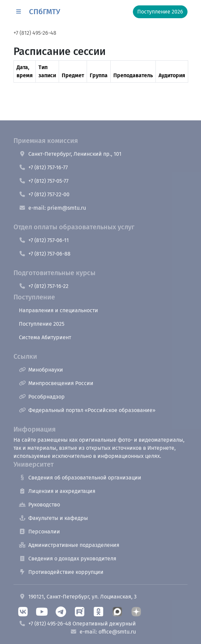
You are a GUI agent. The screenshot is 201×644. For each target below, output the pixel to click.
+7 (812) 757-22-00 (44, 194)
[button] (19, 12)
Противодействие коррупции (61, 572)
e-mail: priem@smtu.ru (52, 208)
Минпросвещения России (56, 383)
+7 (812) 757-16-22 (44, 286)
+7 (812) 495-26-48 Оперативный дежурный (77, 624)
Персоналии (39, 532)
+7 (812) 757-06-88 (45, 254)
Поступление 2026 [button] (160, 12)
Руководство (39, 505)
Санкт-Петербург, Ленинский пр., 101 (70, 154)
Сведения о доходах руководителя (68, 559)
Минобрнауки (41, 370)
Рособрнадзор (42, 397)
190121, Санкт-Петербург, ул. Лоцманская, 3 (78, 597)
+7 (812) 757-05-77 (44, 181)
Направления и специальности (59, 310)
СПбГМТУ (45, 12)
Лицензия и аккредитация (57, 491)
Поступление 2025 (42, 324)
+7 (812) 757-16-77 (43, 167)
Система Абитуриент (45, 337)
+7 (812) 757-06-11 (44, 240)
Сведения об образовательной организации (80, 478)
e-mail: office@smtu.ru (103, 632)
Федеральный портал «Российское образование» (87, 410)
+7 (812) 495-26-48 (35, 33)
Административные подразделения (69, 545)
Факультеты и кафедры (53, 518)
